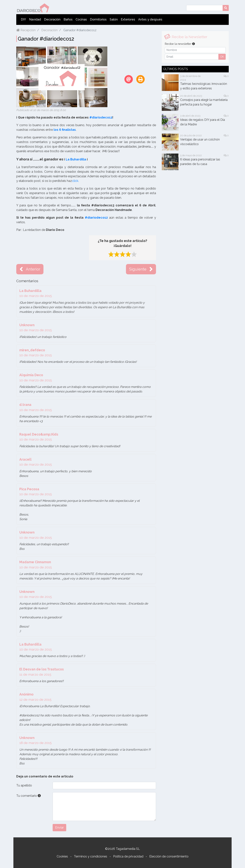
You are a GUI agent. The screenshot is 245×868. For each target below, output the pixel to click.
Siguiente (141, 269)
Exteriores (128, 19)
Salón (114, 19)
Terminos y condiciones (91, 856)
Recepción (26, 30)
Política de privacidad (128, 856)
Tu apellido (24, 785)
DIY (23, 19)
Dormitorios (98, 19)
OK (222, 57)
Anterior (30, 269)
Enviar (59, 828)
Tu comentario (29, 796)
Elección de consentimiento (169, 856)
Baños (68, 19)
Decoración (52, 19)
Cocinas (81, 19)
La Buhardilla (76, 159)
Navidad (35, 19)
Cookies (62, 856)
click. (75, 181)
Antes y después (150, 19)
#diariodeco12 (101, 117)
